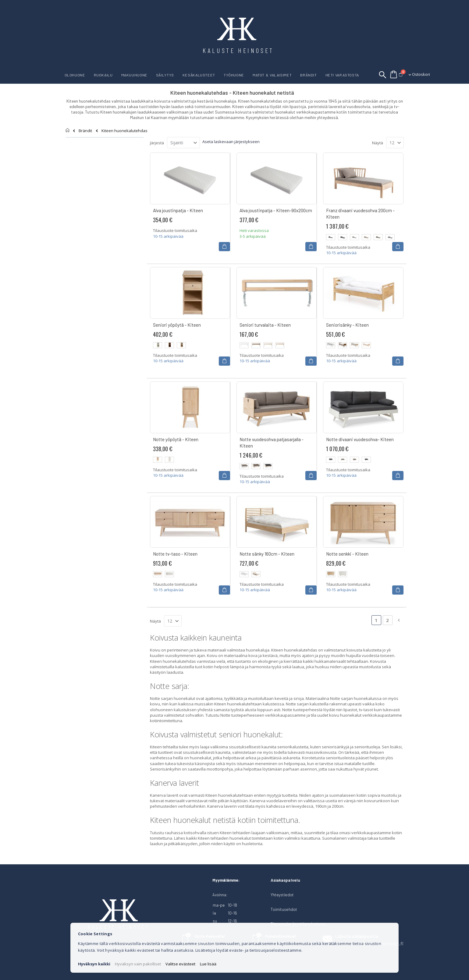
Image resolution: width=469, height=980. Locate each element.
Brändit (85, 131)
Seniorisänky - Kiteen (347, 325)
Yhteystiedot (282, 895)
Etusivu (68, 130)
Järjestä (157, 143)
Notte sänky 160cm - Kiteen (267, 554)
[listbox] (363, 238)
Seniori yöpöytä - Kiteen (177, 325)
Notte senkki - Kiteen (347, 554)
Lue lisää (208, 964)
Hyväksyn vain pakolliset (138, 964)
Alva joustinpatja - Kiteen (178, 210)
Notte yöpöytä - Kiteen (176, 439)
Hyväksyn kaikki (94, 964)
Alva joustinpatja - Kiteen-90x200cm (276, 210)
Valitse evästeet (180, 964)
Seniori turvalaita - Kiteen (265, 325)
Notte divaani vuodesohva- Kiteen (360, 439)
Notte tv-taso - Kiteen (175, 554)
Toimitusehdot (284, 909)
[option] (331, 237)
